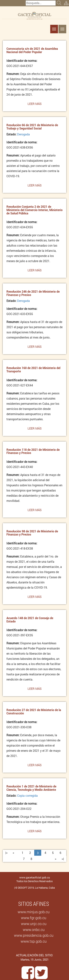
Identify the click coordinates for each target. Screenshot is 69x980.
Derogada (23, 134)
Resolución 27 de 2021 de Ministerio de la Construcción (34, 712)
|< (6, 853)
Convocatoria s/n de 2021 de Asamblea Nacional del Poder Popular (32, 50)
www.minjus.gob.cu (34, 912)
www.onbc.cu (34, 930)
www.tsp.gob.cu (34, 941)
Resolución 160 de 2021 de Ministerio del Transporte (33, 369)
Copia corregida (27, 795)
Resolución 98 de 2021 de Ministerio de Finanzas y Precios (32, 533)
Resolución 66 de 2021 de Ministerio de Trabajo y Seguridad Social (32, 127)
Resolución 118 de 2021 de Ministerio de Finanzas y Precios (33, 451)
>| (63, 859)
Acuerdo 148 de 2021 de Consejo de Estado (30, 620)
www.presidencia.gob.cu (34, 935)
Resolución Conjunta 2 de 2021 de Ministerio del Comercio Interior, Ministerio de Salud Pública (34, 210)
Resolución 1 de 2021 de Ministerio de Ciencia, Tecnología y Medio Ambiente (31, 788)
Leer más (35, 105)
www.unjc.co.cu (34, 924)
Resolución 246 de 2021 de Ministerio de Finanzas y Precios (33, 293)
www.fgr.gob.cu (34, 918)
